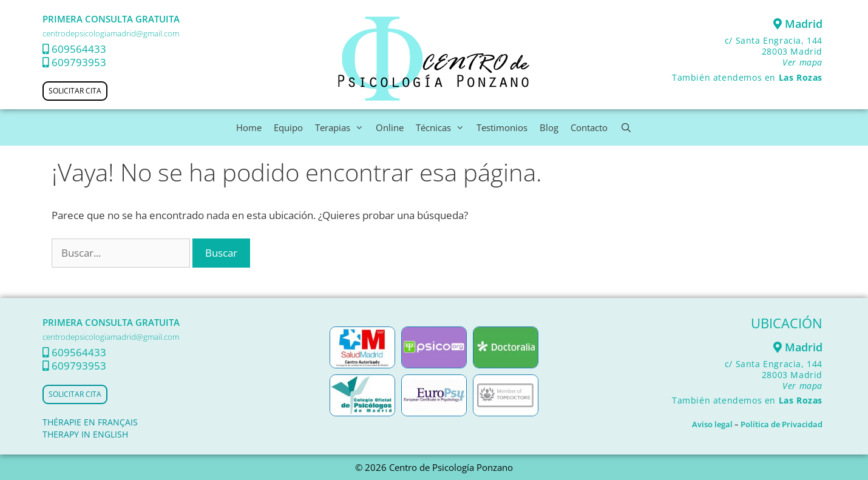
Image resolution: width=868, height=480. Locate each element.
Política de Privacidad (782, 424)
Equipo (288, 127)
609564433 (79, 49)
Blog (549, 127)
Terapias (342, 127)
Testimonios (502, 127)
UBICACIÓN (787, 323)
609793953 (79, 62)
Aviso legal (712, 424)
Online (390, 127)
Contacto (589, 127)
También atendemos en (747, 77)
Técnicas (443, 127)
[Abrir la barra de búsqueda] (626, 127)
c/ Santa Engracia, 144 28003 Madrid (774, 51)
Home (249, 127)
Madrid (798, 24)
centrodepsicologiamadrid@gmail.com (111, 33)
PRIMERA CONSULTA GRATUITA (111, 19)
